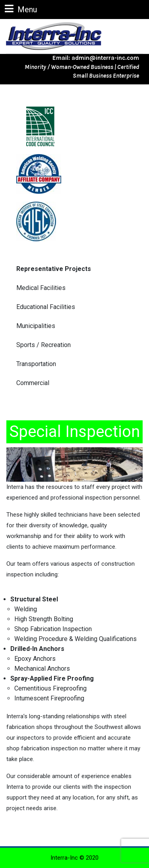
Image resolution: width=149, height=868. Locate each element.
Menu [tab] (21, 9)
